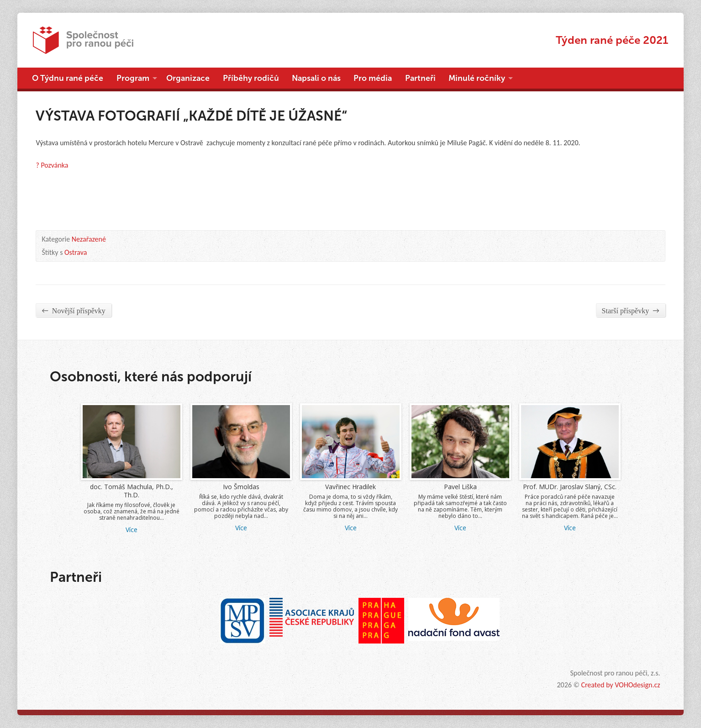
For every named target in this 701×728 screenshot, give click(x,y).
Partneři (420, 78)
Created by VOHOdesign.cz (620, 685)
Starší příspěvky (631, 310)
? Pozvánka (52, 165)
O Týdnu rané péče (68, 78)
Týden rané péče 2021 (612, 40)
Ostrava (76, 252)
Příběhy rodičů (251, 78)
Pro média (373, 78)
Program (133, 78)
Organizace (188, 78)
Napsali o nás (316, 78)
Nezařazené (89, 239)
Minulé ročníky (477, 78)
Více (132, 530)
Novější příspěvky (73, 310)
